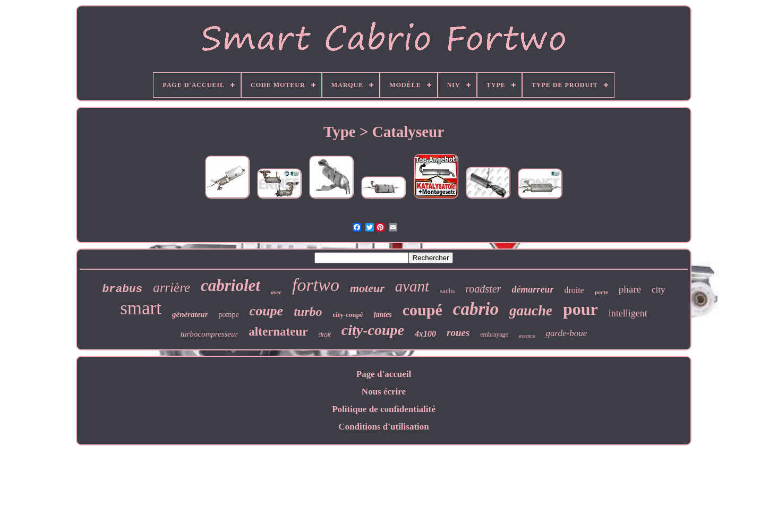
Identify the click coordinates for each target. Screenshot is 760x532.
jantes (383, 315)
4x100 (425, 334)
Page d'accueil (384, 374)
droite (574, 290)
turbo (308, 312)
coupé (422, 310)
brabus (123, 289)
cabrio (476, 309)
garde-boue (566, 333)
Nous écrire (384, 392)
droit (324, 335)
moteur (367, 288)
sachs (447, 291)
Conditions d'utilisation (384, 427)
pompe (229, 315)
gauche (531, 311)
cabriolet (230, 285)
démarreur (532, 289)
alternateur (278, 332)
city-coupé (348, 315)
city (659, 290)
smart (141, 308)
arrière (172, 288)
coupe (267, 311)
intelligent (628, 313)
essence (527, 336)
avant (412, 286)
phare (630, 289)
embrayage (494, 334)
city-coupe (373, 330)
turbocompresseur (210, 334)
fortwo (316, 285)
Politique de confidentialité (384, 409)
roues (458, 333)
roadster (483, 289)
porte (601, 292)
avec (276, 292)
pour (580, 309)
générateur (190, 314)
